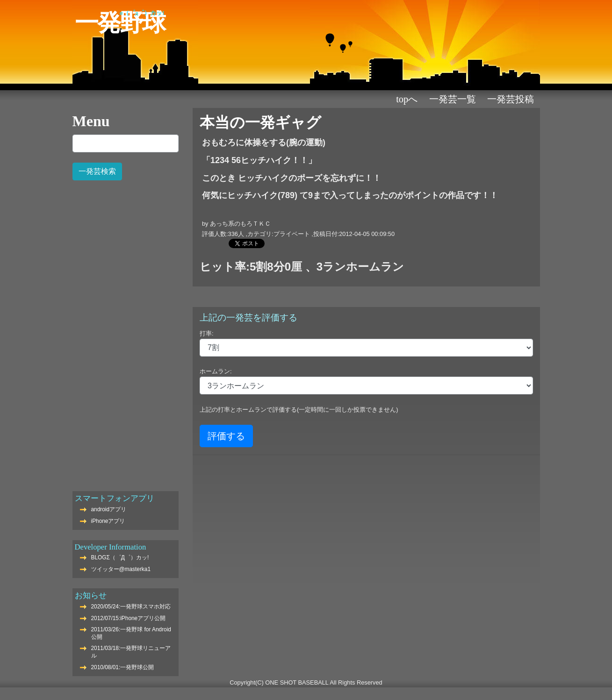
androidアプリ (109, 509)
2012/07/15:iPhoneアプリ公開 (129, 618)
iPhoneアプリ (108, 521)
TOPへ (407, 99)
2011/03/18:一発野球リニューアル (131, 652)
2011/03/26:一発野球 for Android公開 (131, 633)
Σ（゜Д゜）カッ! (142, 13)
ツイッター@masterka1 (121, 569)
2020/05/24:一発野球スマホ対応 (131, 607)
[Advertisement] (126, 331)
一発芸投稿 (511, 99)
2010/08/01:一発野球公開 (123, 667)
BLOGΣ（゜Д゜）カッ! (120, 557)
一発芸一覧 (453, 99)
